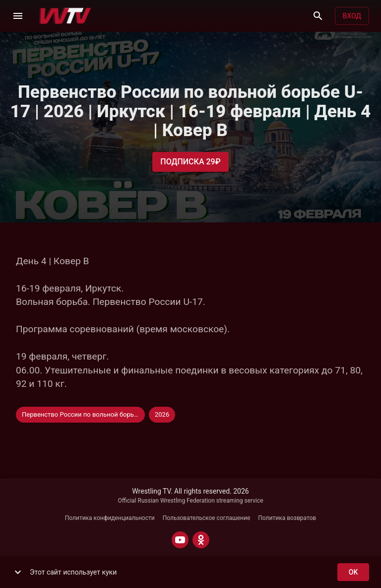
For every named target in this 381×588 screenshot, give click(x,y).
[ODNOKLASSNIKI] (201, 540)
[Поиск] (318, 16)
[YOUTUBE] (180, 540)
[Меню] (18, 16)
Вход (352, 16)
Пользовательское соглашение (207, 518)
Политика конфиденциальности (110, 518)
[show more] (18, 572)
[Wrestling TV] (65, 16)
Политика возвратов (287, 518)
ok (353, 572)
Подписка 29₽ (190, 162)
